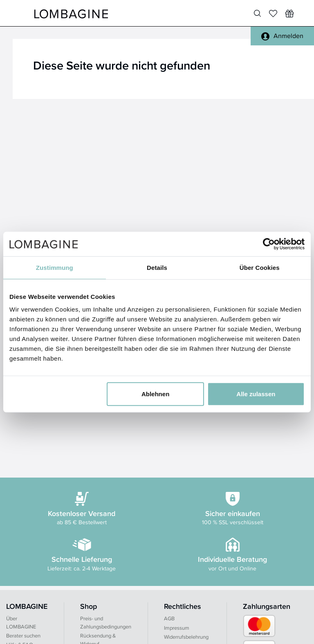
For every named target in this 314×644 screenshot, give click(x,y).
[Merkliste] (273, 13)
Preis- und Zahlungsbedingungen (106, 623)
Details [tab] (157, 267)
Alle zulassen (256, 394)
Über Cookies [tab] (260, 267)
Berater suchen (23, 636)
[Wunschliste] (289, 13)
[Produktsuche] (257, 13)
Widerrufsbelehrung (186, 637)
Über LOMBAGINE (21, 623)
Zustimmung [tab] (55, 267)
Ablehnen (155, 394)
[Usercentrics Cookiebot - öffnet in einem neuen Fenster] (269, 244)
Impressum (177, 628)
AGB (169, 618)
